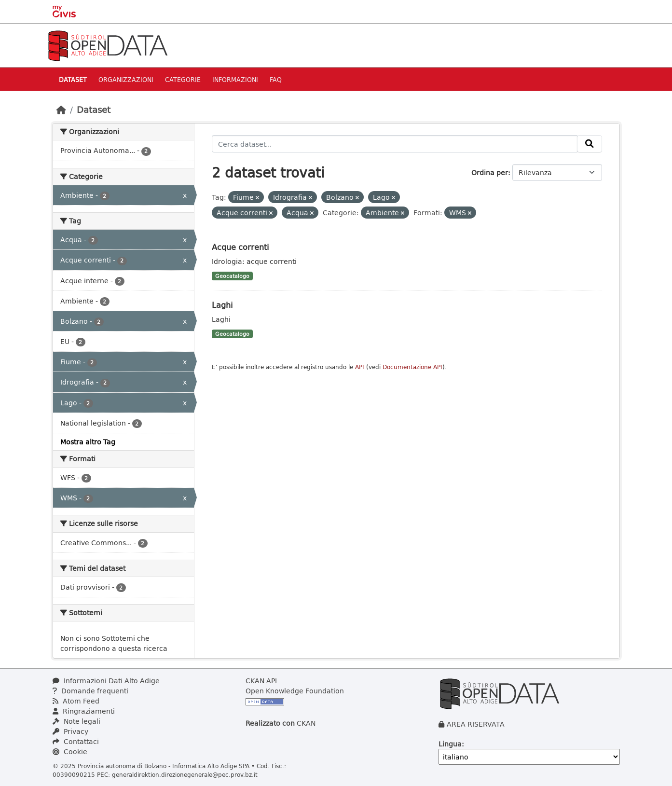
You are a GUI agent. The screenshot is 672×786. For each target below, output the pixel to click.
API (360, 367)
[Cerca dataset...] (395, 144)
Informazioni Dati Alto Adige (106, 681)
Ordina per (490, 172)
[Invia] (590, 144)
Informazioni (235, 79)
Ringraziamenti (84, 711)
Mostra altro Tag (88, 442)
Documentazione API (412, 367)
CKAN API (261, 681)
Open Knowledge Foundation (295, 691)
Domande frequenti (90, 691)
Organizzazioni (126, 79)
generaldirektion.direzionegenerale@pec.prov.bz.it (185, 774)
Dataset (73, 79)
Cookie (70, 752)
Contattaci (76, 741)
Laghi (222, 305)
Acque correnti (240, 247)
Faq (276, 79)
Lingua (450, 744)
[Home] (61, 110)
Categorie (183, 79)
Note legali (76, 721)
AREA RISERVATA (476, 724)
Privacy (70, 731)
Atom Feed (76, 701)
